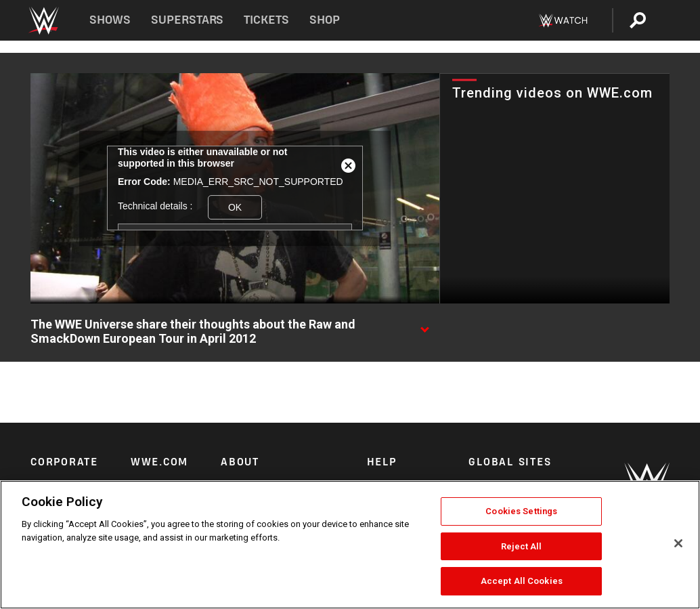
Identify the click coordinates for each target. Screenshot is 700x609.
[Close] (678, 543)
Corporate (51, 472)
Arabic (482, 472)
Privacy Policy (250, 472)
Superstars (188, 20)
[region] (350, 545)
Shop (325, 20)
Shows (110, 20)
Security (384, 472)
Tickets (266, 20)
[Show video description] (424, 325)
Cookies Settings (521, 511)
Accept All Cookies (522, 581)
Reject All (521, 546)
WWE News (156, 472)
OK (235, 207)
